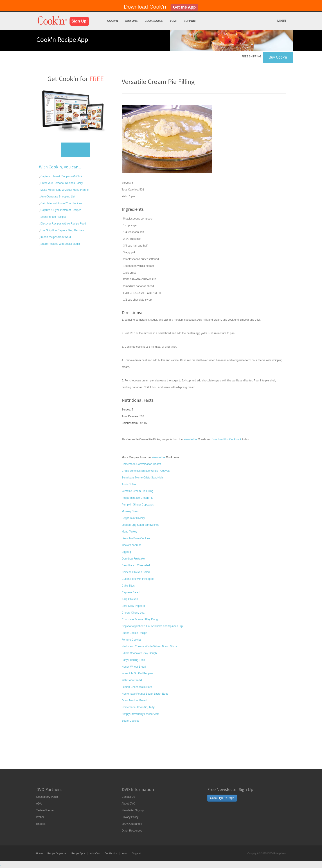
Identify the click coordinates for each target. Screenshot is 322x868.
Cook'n (113, 21)
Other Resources (132, 831)
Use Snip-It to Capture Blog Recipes (62, 230)
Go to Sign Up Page (222, 798)
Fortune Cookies (132, 640)
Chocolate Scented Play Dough (141, 619)
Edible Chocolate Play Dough (139, 653)
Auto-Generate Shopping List (57, 197)
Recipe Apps (78, 853)
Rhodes (41, 824)
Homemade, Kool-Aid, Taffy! (138, 707)
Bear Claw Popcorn (133, 606)
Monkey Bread (130, 511)
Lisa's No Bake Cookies (136, 538)
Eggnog (126, 552)
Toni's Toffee (129, 484)
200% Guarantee (132, 824)
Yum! (173, 21)
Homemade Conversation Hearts (141, 464)
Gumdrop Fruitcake (133, 559)
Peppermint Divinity (133, 518)
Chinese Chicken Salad (136, 572)
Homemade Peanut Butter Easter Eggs (145, 694)
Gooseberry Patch (47, 797)
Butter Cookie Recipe (134, 633)
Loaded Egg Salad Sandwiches (141, 525)
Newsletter (158, 457)
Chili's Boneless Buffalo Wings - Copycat (146, 471)
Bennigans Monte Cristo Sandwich (142, 478)
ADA (39, 804)
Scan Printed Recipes (53, 217)
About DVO (129, 804)
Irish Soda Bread (132, 680)
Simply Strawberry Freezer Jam (141, 714)
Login (282, 21)
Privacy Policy (130, 817)
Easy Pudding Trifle (133, 660)
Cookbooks (154, 21)
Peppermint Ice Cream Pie (138, 498)
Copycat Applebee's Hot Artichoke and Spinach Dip (152, 626)
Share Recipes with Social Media (60, 244)
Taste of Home (45, 810)
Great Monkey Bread (134, 700)
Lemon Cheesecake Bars (137, 687)
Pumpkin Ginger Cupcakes (138, 505)
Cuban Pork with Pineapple (138, 579)
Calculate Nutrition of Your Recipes (61, 203)
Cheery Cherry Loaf (134, 613)
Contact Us (128, 797)
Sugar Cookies (131, 721)
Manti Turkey (129, 532)
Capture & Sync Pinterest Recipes (61, 210)
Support (190, 21)
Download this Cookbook (226, 439)
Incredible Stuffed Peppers (138, 673)
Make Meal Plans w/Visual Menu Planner (65, 190)
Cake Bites (128, 586)
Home (39, 853)
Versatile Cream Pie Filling (138, 491)
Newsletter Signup (133, 810)
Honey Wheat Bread (134, 667)
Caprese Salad (131, 592)
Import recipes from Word (55, 237)
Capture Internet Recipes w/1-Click (61, 176)
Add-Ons (131, 21)
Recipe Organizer (57, 853)
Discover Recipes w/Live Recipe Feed (63, 224)
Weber (40, 817)
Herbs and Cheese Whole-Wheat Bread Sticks (150, 646)
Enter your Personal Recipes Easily (61, 183)
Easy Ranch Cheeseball (136, 565)
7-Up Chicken (130, 599)
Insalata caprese (132, 545)
